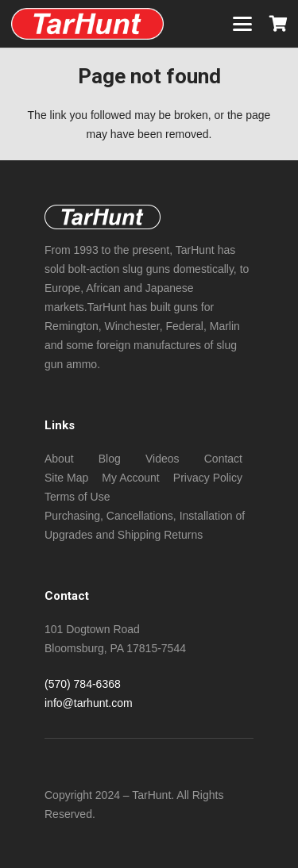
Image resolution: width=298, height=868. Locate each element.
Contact (223, 459)
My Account (130, 478)
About (59, 459)
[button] (242, 24)
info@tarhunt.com (89, 703)
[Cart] (278, 24)
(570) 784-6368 (83, 684)
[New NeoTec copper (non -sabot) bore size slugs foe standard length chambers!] (87, 24)
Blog (110, 459)
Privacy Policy (208, 478)
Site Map (66, 478)
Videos (163, 459)
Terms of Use (77, 497)
